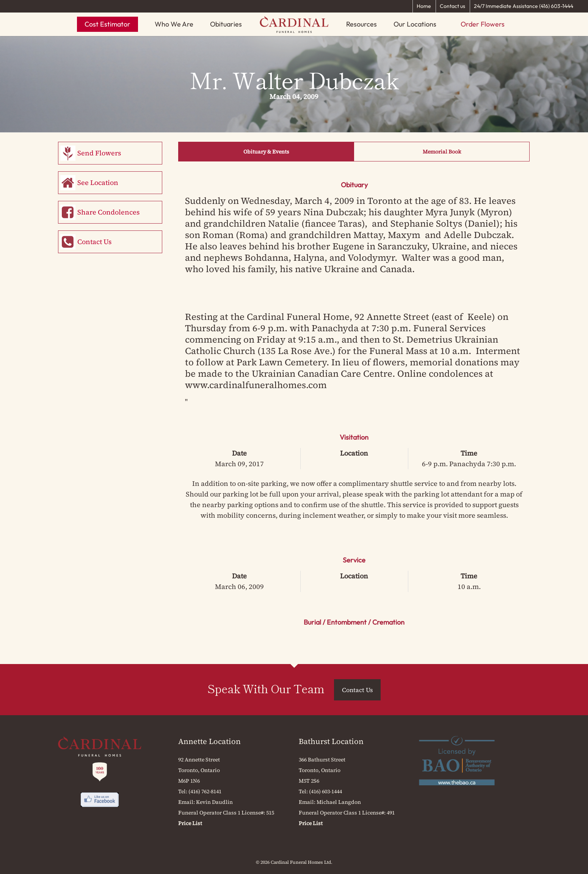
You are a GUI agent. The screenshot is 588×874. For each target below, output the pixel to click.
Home (424, 6)
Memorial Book (442, 152)
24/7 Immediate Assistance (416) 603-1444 (524, 6)
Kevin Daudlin (214, 802)
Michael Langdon (339, 802)
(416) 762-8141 (205, 791)
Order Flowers (483, 24)
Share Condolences (108, 212)
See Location (98, 182)
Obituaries (226, 24)
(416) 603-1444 (325, 791)
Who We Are (174, 24)
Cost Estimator (107, 24)
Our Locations (415, 24)
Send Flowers (99, 153)
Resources (361, 24)
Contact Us (94, 242)
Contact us (452, 6)
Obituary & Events (266, 152)
